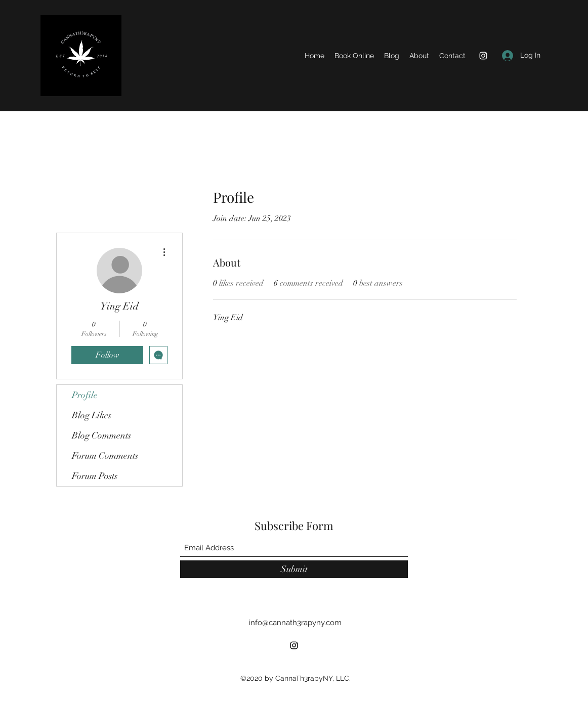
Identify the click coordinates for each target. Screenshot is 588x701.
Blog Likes (92, 415)
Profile (85, 395)
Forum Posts (95, 476)
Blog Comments (101, 435)
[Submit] (294, 569)
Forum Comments (105, 456)
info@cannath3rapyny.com (295, 623)
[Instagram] (483, 56)
